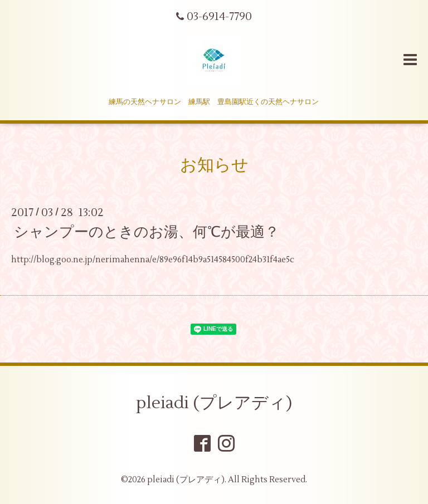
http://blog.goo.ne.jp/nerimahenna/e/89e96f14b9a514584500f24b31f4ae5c (153, 260)
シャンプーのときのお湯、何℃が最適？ (147, 232)
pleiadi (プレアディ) (214, 403)
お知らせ (214, 165)
